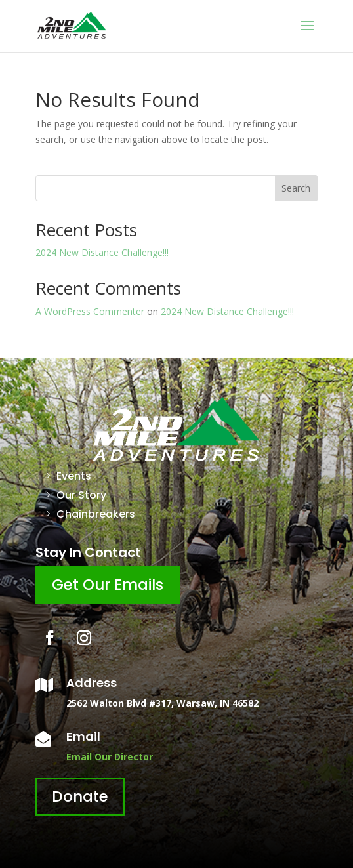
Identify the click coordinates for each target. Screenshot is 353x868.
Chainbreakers (96, 514)
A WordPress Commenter (90, 311)
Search (296, 188)
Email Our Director (110, 757)
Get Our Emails (108, 585)
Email (83, 736)
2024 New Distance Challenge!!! (102, 252)
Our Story (81, 495)
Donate (80, 796)
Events (74, 476)
